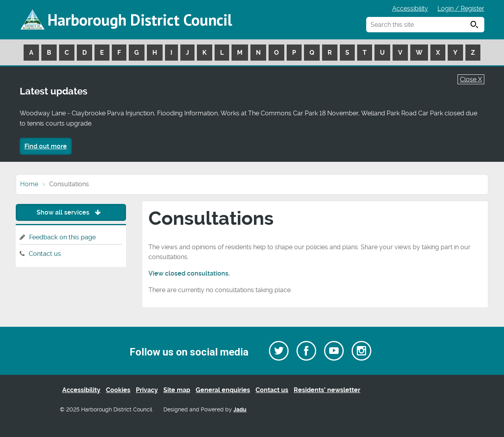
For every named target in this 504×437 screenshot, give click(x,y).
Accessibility (410, 8)
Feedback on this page (62, 237)
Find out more (46, 146)
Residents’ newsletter (327, 390)
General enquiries (223, 390)
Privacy (147, 390)
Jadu (240, 410)
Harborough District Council (140, 20)
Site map (177, 390)
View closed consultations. (189, 273)
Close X (471, 79)
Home (29, 184)
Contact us (45, 254)
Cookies (118, 390)
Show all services (71, 212)
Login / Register (461, 8)
